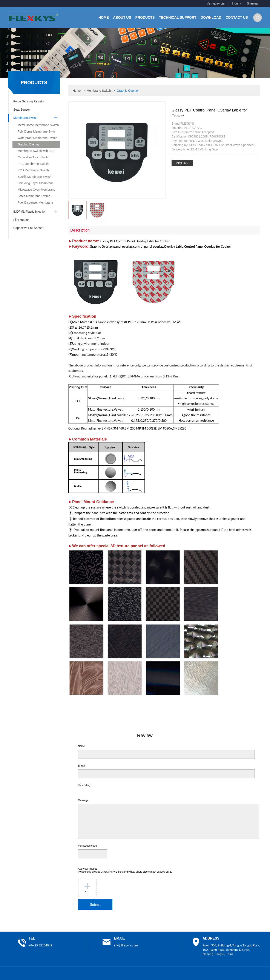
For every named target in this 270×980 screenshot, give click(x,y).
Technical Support (178, 18)
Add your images (125, 870)
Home (104, 18)
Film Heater (21, 220)
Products (145, 18)
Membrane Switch (25, 118)
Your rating (84, 785)
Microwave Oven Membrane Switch (34, 190)
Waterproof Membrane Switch (38, 138)
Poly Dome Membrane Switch (37, 131)
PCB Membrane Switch (33, 170)
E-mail (82, 766)
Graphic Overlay (28, 144)
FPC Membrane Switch (33, 164)
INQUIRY (182, 163)
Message (83, 800)
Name (81, 746)
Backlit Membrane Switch (35, 177)
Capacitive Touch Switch (34, 157)
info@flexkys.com (126, 945)
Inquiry (236, 3)
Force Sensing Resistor (29, 101)
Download (211, 18)
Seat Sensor (22, 110)
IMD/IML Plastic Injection (30, 212)
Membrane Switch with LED (36, 151)
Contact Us (237, 18)
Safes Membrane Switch (34, 196)
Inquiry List (218, 3)
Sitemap (252, 3)
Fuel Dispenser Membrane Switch (33, 203)
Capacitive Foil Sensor (28, 228)
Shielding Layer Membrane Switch (33, 184)
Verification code (87, 846)
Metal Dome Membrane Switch (38, 125)
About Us (122, 18)
